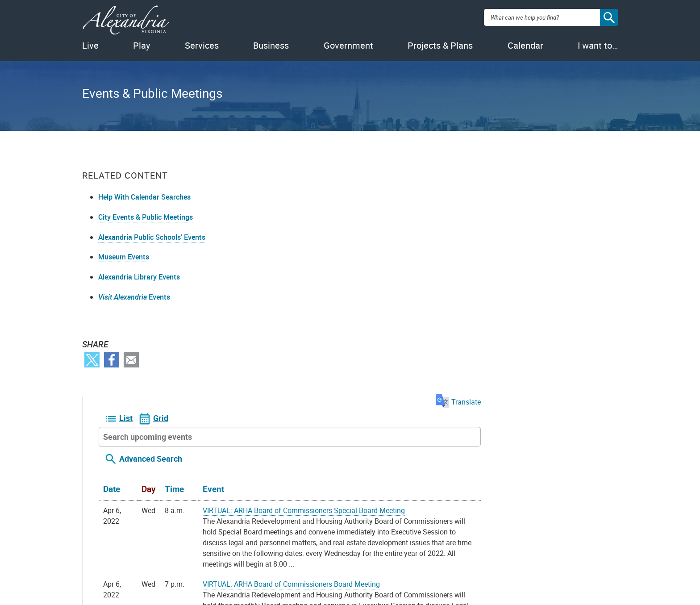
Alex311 (232, 557)
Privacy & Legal (152, 557)
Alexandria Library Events (139, 277)
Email (131, 360)
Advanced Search (288, 220)
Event (350, 250)
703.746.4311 (272, 557)
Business (271, 45)
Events (134, 297)
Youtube (341, 556)
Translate (595, 163)
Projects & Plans (440, 45)
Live (90, 45)
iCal (386, 483)
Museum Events (124, 257)
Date (249, 250)
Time (311, 250)
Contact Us (236, 542)
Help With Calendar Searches (144, 197)
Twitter (92, 360)
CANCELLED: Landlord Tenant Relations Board (413, 408)
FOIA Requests (151, 542)
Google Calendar (348, 483)
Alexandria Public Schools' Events (152, 237)
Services (202, 45)
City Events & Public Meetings (146, 217)
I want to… (598, 45)
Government (348, 45)
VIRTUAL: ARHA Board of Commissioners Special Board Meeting (441, 271)
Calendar (525, 45)
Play (142, 45)
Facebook (112, 360)
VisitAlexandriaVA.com (437, 557)
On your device (294, 483)
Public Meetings (153, 571)
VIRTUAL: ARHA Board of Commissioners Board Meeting (428, 345)
